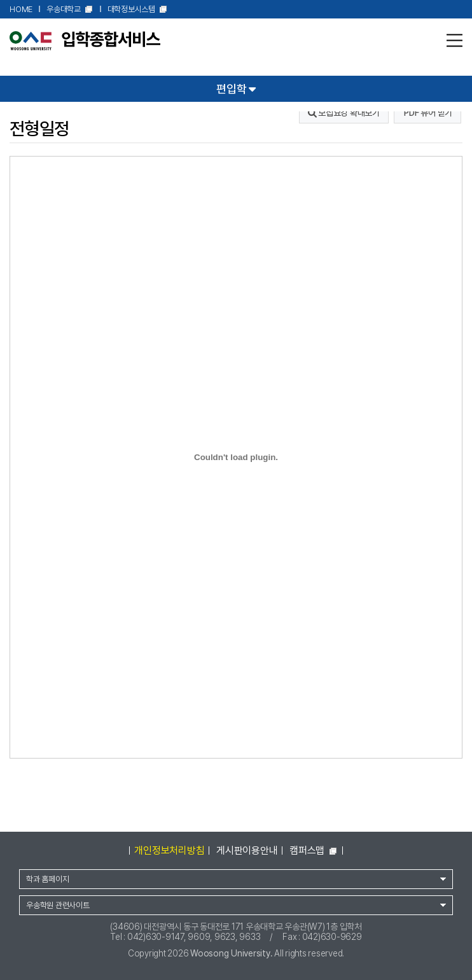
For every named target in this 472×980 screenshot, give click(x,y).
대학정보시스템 (138, 10)
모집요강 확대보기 (344, 113)
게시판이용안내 (247, 850)
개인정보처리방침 (169, 850)
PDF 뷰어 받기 (428, 113)
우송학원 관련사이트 (58, 905)
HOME (21, 9)
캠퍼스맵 (314, 850)
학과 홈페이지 (47, 879)
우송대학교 (70, 10)
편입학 (236, 88)
